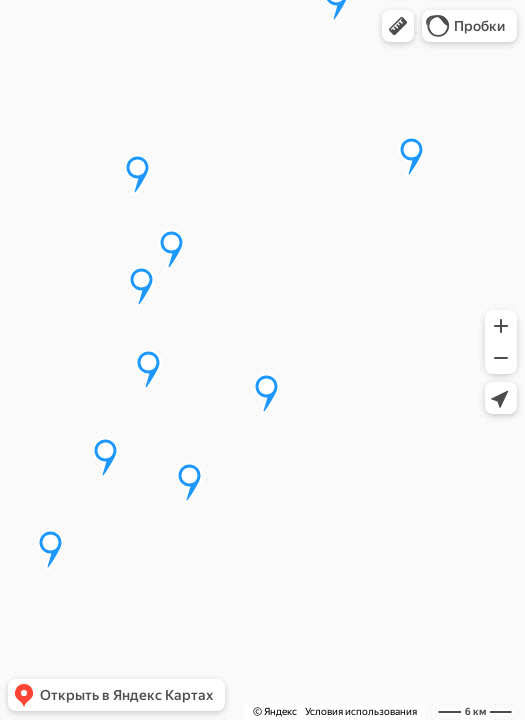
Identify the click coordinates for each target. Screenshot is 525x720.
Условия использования (361, 711)
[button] (398, 26)
